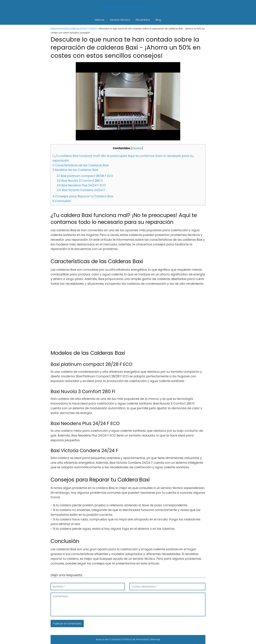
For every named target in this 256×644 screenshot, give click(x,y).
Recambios (143, 20)
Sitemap (155, 639)
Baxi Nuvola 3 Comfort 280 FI (80, 181)
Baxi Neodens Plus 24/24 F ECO (81, 185)
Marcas (100, 20)
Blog (158, 20)
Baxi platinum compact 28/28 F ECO (85, 176)
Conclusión (62, 201)
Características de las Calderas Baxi (80, 165)
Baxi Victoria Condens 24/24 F (81, 190)
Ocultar (137, 148)
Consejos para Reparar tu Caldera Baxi (83, 196)
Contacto (116, 639)
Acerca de (102, 639)
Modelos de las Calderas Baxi (75, 170)
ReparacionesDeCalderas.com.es (128, 7)
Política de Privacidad (136, 639)
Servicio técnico (120, 20)
